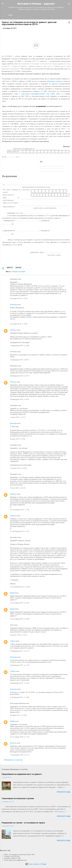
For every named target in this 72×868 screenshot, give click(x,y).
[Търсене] (69, 4)
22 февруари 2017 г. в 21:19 (20, 651)
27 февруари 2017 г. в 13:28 (20, 698)
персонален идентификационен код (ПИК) (38, 94)
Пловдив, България (18, 272)
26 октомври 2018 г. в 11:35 (20, 737)
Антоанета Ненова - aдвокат (36, 4)
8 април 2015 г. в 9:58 (17, 439)
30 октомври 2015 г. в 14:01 (20, 603)
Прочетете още (64, 792)
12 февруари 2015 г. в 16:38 (20, 346)
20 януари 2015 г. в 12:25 (19, 299)
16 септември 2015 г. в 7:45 (20, 510)
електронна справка (54, 82)
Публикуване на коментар (13, 760)
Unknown (13, 330)
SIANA (12, 722)
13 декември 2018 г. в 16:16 (20, 755)
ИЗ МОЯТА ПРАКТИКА (20, 15)
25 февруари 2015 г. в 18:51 (20, 400)
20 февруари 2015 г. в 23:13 (20, 376)
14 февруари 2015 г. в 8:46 (19, 360)
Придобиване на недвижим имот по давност (22, 775)
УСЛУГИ (35, 15)
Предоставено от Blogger (36, 864)
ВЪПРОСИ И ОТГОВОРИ (51, 15)
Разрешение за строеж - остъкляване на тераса (23, 823)
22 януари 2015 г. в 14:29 (19, 324)
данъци (18, 268)
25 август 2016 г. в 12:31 (18, 635)
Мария (12, 593)
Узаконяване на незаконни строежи (18, 799)
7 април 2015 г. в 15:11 (18, 418)
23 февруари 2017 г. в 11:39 (20, 666)
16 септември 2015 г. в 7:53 (20, 532)
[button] (69, 23)
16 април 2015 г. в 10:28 (18, 469)
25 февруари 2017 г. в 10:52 (20, 684)
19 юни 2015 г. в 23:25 (18, 488)
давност (10, 268)
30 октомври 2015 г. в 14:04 (20, 619)
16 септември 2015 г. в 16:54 (20, 587)
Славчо (13, 641)
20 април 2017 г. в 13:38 (18, 716)
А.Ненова (13, 305)
